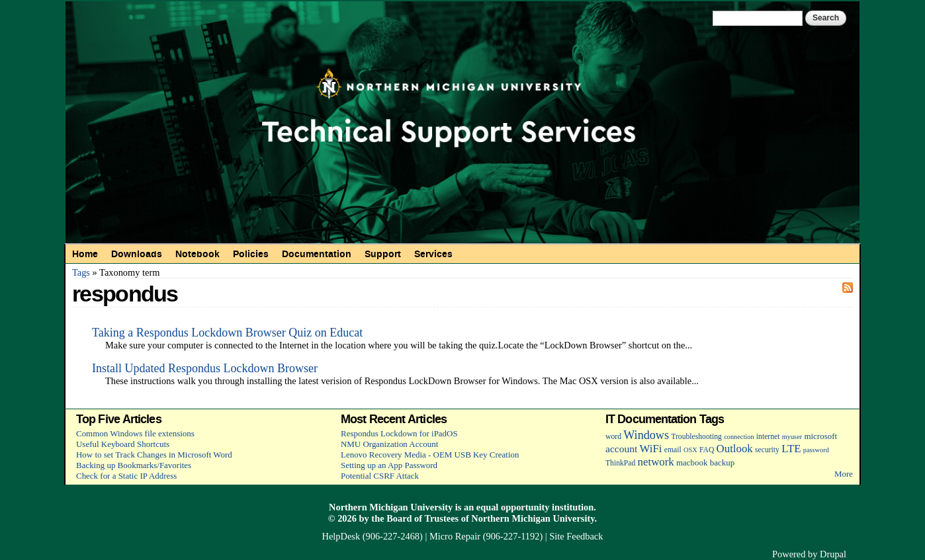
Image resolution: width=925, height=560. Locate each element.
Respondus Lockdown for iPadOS (399, 433)
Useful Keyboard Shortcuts (123, 444)
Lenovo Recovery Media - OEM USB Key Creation (430, 455)
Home (85, 254)
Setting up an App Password (389, 465)
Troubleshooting (696, 437)
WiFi (651, 449)
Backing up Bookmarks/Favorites (134, 465)
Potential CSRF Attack (380, 476)
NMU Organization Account (389, 444)
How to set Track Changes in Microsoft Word (154, 455)
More (844, 474)
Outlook (735, 449)
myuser (792, 437)
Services (433, 254)
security (767, 450)
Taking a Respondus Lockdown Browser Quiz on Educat (227, 333)
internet (768, 437)
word (613, 437)
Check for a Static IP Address (126, 476)
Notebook (198, 254)
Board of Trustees (422, 518)
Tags (81, 272)
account (621, 449)
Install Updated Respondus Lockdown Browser (205, 368)
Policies (251, 254)
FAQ (707, 450)
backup (722, 462)
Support (383, 254)
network (656, 462)
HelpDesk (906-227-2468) (373, 536)
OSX (690, 450)
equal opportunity (513, 507)
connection (739, 437)
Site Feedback (576, 536)
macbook (692, 462)
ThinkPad (620, 463)
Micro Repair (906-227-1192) (486, 536)
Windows (646, 435)
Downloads (137, 254)
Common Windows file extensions (135, 433)
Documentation (317, 254)
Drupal (833, 554)
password (816, 450)
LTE (791, 449)
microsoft (820, 436)
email (673, 450)
